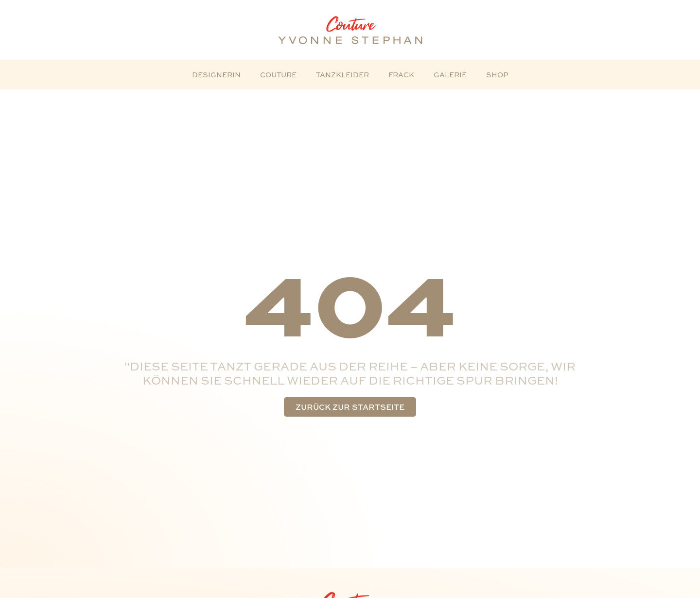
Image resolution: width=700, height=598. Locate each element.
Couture (278, 75)
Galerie (450, 75)
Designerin (216, 75)
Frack (401, 75)
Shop (497, 75)
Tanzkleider (342, 75)
